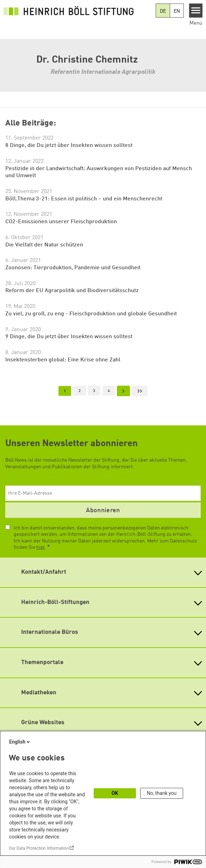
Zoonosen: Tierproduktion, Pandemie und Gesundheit (73, 268)
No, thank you (162, 793)
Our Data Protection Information (39, 848)
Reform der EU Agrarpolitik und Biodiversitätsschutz (72, 291)
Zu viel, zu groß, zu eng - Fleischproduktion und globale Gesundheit (91, 314)
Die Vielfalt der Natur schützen (44, 245)
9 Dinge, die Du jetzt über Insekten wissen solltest (69, 337)
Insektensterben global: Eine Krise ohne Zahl (63, 360)
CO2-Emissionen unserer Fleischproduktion (61, 222)
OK (115, 793)
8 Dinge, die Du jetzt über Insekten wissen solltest (69, 146)
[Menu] (196, 11)
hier (40, 547)
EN (177, 11)
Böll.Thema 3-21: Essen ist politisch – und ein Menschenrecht (84, 199)
